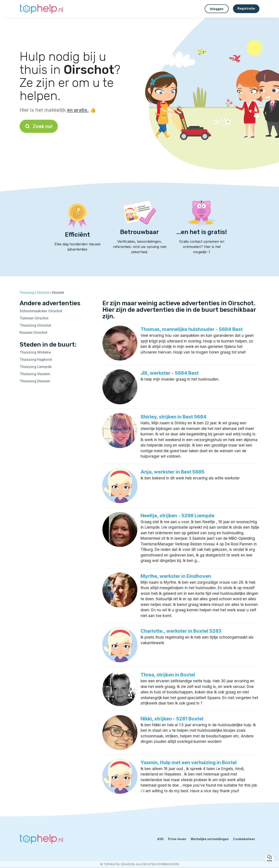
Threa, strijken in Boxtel (168, 675)
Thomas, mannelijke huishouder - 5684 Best (192, 329)
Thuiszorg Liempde (36, 367)
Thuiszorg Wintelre (35, 352)
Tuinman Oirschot (34, 318)
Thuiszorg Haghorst (36, 359)
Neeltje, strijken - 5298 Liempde (178, 516)
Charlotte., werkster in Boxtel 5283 (181, 631)
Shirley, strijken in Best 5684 (174, 417)
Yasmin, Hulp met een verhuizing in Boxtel (189, 762)
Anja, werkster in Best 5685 (173, 472)
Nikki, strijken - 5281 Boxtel (172, 719)
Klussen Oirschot (33, 332)
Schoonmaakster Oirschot (41, 311)
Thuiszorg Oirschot (35, 325)
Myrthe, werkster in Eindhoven (176, 576)
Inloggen (217, 9)
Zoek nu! (39, 126)
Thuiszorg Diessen (35, 381)
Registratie (246, 8)
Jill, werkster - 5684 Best (170, 373)
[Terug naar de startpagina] (41, 9)
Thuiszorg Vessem (35, 374)
